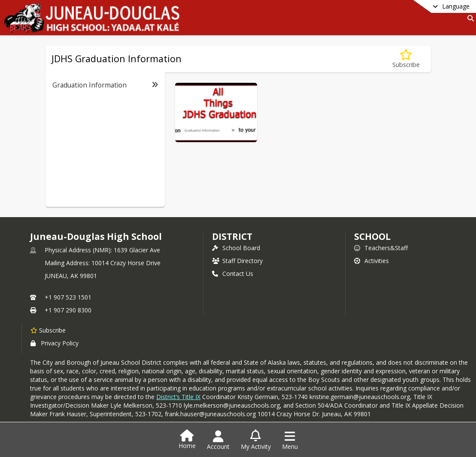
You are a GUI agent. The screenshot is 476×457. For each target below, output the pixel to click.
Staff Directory (237, 261)
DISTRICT (232, 236)
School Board (236, 248)
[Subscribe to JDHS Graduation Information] (406, 59)
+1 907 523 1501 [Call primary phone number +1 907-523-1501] (68, 297)
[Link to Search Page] (469, 18)
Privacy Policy (55, 343)
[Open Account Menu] (218, 440)
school (372, 236)
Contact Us (233, 274)
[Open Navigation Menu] (290, 440)
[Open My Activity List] (256, 440)
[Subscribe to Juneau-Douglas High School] (48, 330)
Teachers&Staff (381, 248)
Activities (371, 261)
